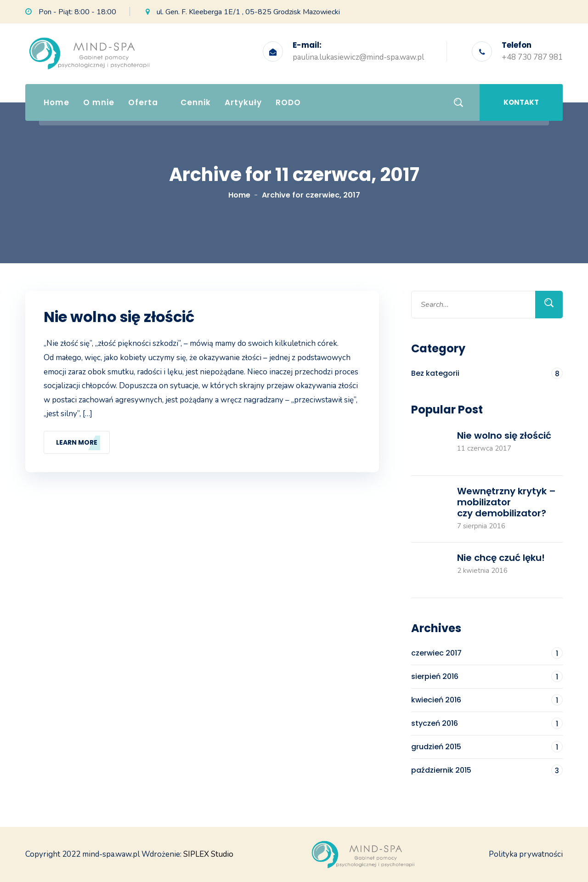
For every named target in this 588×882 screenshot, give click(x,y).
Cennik (196, 102)
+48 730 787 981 (532, 57)
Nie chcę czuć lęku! (501, 558)
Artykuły (243, 102)
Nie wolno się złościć (120, 317)
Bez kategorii (487, 373)
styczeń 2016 (487, 723)
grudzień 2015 (487, 747)
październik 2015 (487, 770)
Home (57, 102)
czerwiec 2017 (487, 653)
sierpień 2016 (487, 676)
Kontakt (521, 102)
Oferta (143, 102)
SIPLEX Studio (208, 854)
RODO (288, 102)
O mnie (99, 102)
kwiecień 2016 (487, 700)
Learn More (77, 442)
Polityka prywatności (526, 854)
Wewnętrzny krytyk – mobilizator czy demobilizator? (506, 502)
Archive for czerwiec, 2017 (311, 195)
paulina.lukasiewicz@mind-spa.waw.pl (358, 57)
